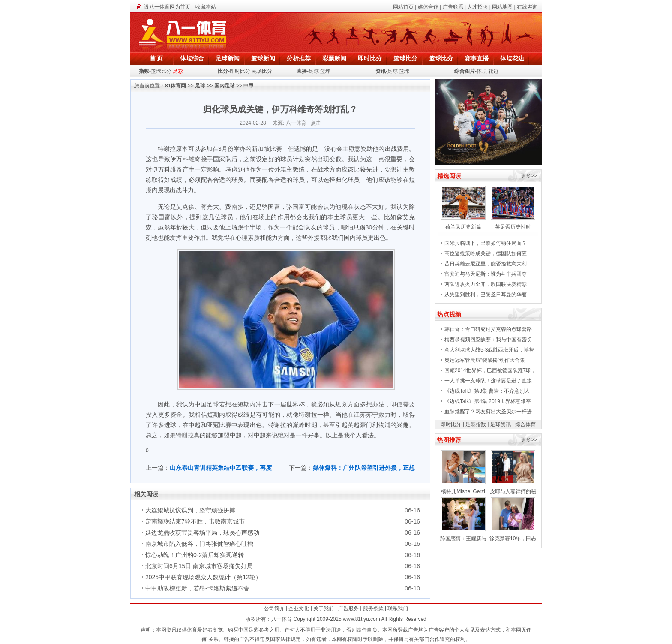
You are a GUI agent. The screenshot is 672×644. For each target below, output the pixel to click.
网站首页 (403, 7)
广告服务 (348, 608)
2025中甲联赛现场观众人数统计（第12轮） (203, 577)
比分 (223, 71)
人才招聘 (477, 7)
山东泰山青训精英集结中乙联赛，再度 (221, 468)
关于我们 (324, 608)
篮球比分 (405, 58)
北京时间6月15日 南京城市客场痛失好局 (199, 566)
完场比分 (262, 71)
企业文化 (299, 608)
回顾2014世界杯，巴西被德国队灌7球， (490, 370)
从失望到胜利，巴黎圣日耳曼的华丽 (486, 295)
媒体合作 (428, 7)
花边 (493, 71)
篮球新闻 (263, 58)
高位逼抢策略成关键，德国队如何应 (486, 253)
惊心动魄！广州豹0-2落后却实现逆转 (195, 555)
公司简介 (274, 608)
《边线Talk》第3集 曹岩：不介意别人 (487, 391)
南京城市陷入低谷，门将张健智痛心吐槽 (199, 544)
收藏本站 (206, 7)
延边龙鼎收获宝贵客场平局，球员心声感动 (202, 533)
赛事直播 (477, 58)
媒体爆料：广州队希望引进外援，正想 (364, 468)
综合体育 (525, 424)
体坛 (482, 71)
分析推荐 (299, 58)
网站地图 (502, 7)
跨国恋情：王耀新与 (463, 539)
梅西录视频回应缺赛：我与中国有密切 (488, 340)
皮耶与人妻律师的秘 (513, 491)
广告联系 (453, 7)
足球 (314, 71)
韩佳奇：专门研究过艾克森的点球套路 (488, 329)
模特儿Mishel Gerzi (463, 491)
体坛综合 (192, 58)
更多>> (529, 176)
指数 (144, 71)
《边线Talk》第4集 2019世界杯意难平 (488, 401)
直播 (302, 71)
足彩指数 (476, 424)
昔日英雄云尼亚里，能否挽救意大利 (486, 264)
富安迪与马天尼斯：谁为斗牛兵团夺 (486, 274)
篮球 (325, 71)
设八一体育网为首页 (167, 7)
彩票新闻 (334, 58)
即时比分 (370, 58)
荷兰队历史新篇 (463, 227)
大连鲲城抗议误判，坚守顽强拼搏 (190, 510)
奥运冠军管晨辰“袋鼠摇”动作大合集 (485, 360)
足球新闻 (228, 58)
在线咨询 (527, 7)
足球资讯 (501, 424)
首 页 (156, 58)
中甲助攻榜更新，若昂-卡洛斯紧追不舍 (197, 588)
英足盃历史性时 (513, 227)
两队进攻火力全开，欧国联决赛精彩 (486, 284)
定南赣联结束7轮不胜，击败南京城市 (195, 521)
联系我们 (398, 608)
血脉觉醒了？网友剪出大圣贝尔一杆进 (488, 412)
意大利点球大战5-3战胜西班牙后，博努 (489, 350)
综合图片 (465, 71)
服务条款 (373, 608)
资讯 (381, 71)
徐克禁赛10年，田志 (513, 539)
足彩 (178, 71)
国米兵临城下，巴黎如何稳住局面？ (486, 243)
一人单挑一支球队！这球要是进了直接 (488, 381)
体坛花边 (512, 58)
